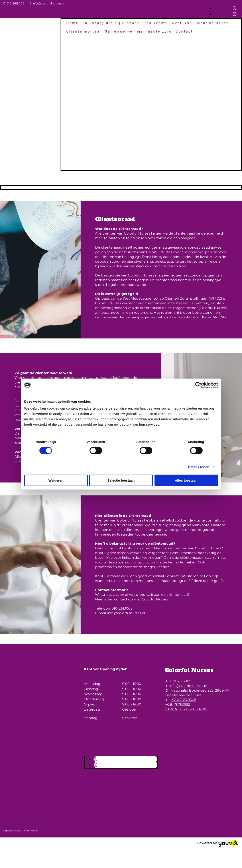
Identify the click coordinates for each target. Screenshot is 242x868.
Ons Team (154, 23)
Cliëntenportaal (84, 31)
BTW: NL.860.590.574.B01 (186, 709)
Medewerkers (211, 23)
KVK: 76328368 (184, 700)
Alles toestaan (186, 480)
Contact (184, 31)
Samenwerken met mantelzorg (139, 31)
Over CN (181, 23)
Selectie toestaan (121, 480)
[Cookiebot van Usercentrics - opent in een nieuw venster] (198, 385)
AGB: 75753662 (177, 704)
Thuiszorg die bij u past (109, 23)
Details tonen (199, 467)
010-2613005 (15, 3)
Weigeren (56, 480)
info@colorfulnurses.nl (48, 3)
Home (72, 23)
